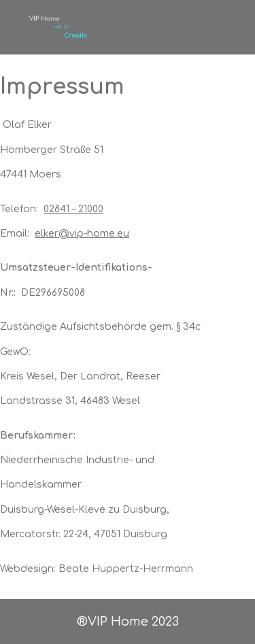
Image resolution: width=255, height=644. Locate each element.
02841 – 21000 (73, 209)
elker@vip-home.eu (82, 234)
